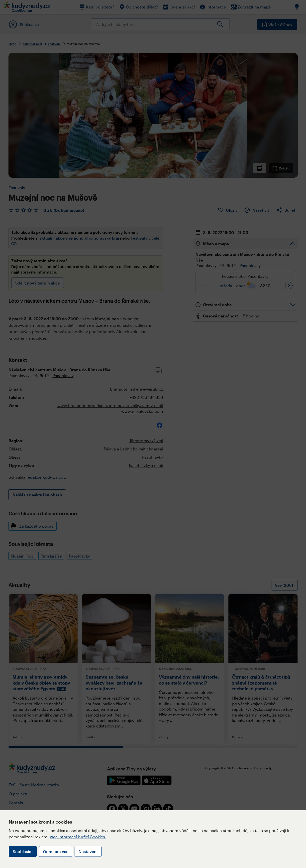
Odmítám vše (56, 851)
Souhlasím (23, 851)
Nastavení (88, 851)
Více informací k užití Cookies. (78, 837)
